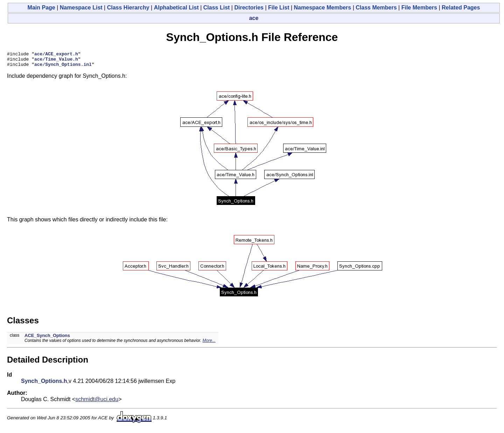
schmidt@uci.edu (97, 402)
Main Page (41, 8)
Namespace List (81, 8)
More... (209, 344)
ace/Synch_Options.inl (63, 67)
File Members (419, 8)
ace (254, 18)
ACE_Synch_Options (47, 339)
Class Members (376, 8)
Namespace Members (323, 8)
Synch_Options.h (44, 384)
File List (279, 8)
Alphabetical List (176, 8)
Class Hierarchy (128, 8)
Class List (217, 8)
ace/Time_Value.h (56, 61)
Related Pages (461, 8)
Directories (249, 8)
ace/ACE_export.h (56, 55)
